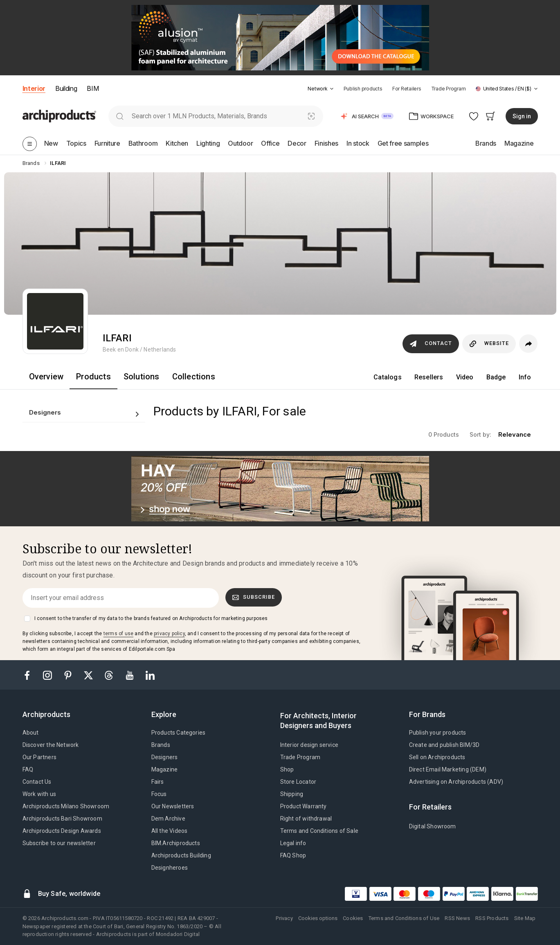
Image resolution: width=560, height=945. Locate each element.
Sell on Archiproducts (437, 757)
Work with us (39, 794)
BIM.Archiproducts (176, 843)
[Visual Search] (311, 116)
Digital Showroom (433, 826)
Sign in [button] (522, 116)
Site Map (525, 918)
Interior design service (309, 745)
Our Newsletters (173, 806)
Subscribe (254, 597)
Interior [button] (34, 88)
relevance (515, 434)
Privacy (284, 918)
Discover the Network (51, 745)
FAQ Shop (293, 855)
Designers (165, 757)
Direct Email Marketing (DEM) (448, 769)
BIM (93, 88)
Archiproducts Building (181, 855)
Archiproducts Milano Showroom (66, 806)
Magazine (165, 769)
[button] (320, 89)
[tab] (332, 89)
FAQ (28, 769)
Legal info (293, 843)
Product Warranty (304, 806)
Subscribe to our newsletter (59, 843)
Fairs (158, 782)
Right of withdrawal (306, 819)
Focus (159, 794)
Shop (287, 769)
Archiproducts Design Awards (62, 831)
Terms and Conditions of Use (404, 918)
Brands (161, 745)
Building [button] (66, 88)
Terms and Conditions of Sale (319, 831)
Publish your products (438, 733)
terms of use (118, 634)
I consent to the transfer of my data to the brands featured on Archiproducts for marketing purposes (151, 618)
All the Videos (170, 831)
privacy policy (169, 634)
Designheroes (170, 868)
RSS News (457, 918)
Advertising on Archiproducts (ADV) (456, 782)
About (31, 733)
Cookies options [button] (318, 918)
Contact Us (37, 782)
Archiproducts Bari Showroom (62, 819)
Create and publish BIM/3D (444, 745)
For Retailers (407, 89)
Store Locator (298, 782)
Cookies (353, 918)
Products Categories (179, 733)
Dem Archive (168, 819)
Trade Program (449, 89)
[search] (120, 116)
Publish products (363, 89)
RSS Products (492, 918)
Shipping (292, 794)
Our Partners (39, 757)
